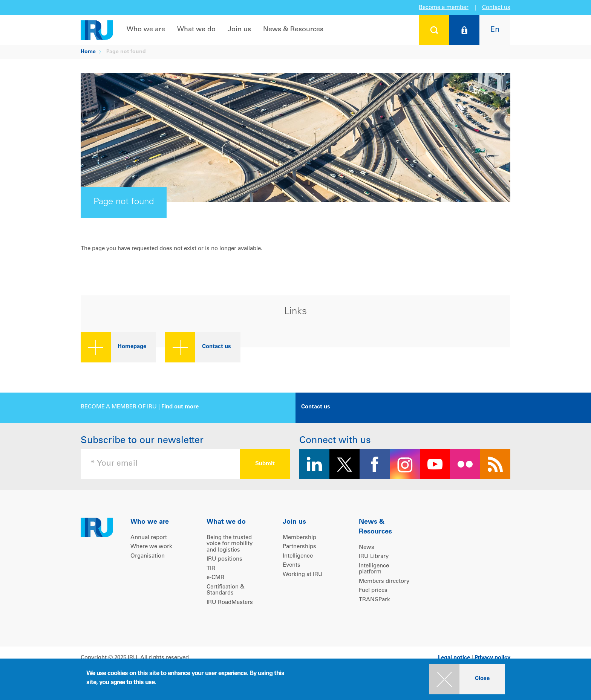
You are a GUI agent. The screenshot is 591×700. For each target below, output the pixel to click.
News (367, 548)
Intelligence (298, 556)
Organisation (148, 556)
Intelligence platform (374, 569)
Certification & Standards (226, 590)
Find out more (180, 407)
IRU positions (224, 559)
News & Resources (293, 30)
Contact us (496, 8)
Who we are (146, 30)
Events (292, 565)
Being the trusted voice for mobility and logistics (230, 544)
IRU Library (374, 557)
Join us (239, 30)
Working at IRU (303, 575)
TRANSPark (374, 600)
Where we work (151, 547)
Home (88, 52)
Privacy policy (492, 658)
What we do (196, 30)
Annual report (149, 538)
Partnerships (299, 547)
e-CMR (215, 578)
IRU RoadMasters (230, 603)
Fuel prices (373, 591)
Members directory (384, 582)
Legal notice (454, 658)
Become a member (444, 8)
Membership (299, 538)
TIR (211, 569)
